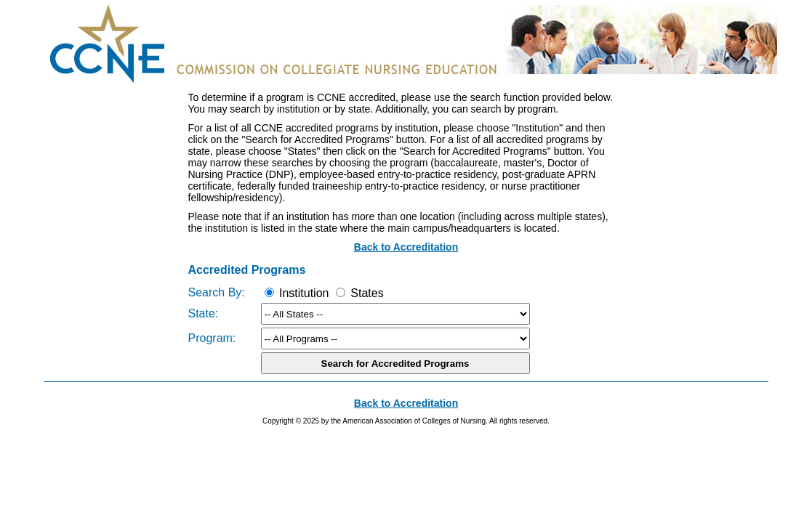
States (360, 293)
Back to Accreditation (406, 247)
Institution (297, 293)
